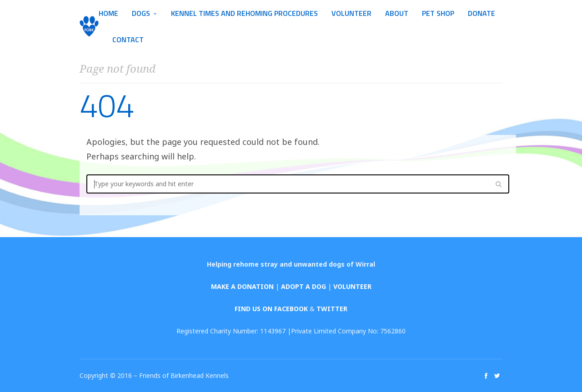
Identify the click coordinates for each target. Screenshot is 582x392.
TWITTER (332, 309)
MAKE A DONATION (242, 286)
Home (108, 13)
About (397, 13)
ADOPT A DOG (304, 286)
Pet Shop (438, 13)
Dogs (141, 13)
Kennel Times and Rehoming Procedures (244, 13)
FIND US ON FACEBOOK (271, 309)
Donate (482, 13)
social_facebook (486, 376)
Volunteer (351, 13)
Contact (128, 40)
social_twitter (497, 376)
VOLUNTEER (352, 286)
